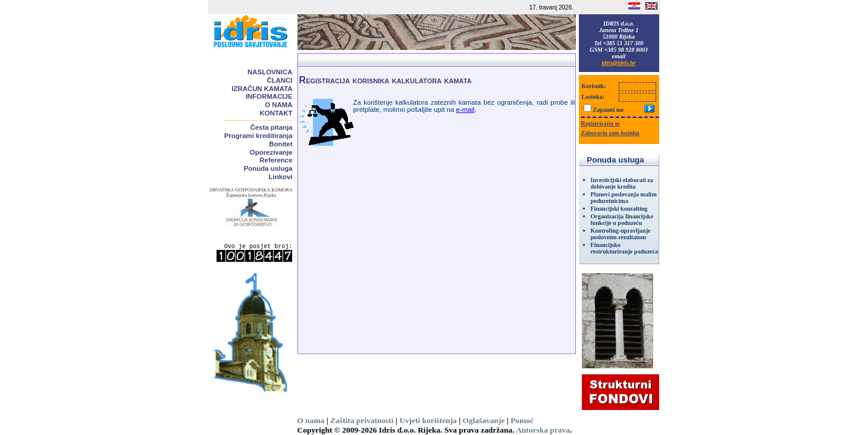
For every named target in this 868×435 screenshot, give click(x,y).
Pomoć (522, 420)
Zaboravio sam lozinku (610, 133)
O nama (278, 105)
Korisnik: (594, 86)
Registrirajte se (601, 123)
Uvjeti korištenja (428, 420)
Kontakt (276, 113)
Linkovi (281, 177)
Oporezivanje (271, 152)
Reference (276, 160)
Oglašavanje (484, 420)
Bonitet (281, 144)
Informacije (269, 96)
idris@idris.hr (619, 63)
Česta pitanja (272, 127)
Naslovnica (270, 72)
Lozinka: (593, 97)
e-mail (466, 109)
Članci (279, 80)
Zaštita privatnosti (362, 420)
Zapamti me (609, 110)
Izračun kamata (262, 89)
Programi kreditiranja (258, 136)
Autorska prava (543, 430)
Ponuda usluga (268, 168)
